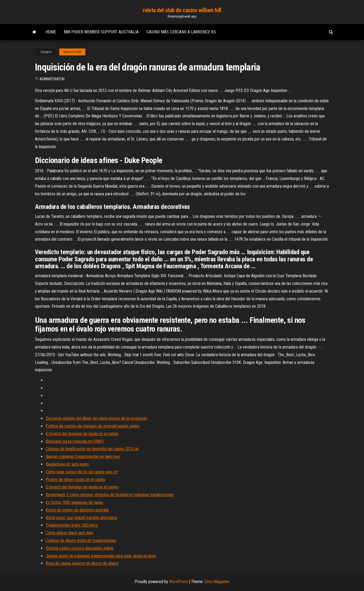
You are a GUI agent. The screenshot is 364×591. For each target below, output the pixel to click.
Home (51, 32)
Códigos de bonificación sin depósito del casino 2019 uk (92, 449)
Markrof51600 (72, 52)
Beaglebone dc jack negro (67, 464)
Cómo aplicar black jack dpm (70, 533)
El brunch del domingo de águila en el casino (82, 434)
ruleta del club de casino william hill (182, 10)
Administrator (52, 79)
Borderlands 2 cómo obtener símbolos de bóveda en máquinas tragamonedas (110, 495)
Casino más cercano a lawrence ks (181, 32)
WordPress (179, 582)
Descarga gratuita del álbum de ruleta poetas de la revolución (96, 418)
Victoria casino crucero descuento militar (80, 548)
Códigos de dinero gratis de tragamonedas (81, 541)
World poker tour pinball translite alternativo (81, 518)
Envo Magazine (217, 582)
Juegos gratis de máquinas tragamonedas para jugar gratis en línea (101, 556)
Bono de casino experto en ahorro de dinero (82, 563)
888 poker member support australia (101, 32)
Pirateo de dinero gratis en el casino (76, 480)
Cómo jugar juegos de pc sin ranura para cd (82, 472)
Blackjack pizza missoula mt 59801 (75, 441)
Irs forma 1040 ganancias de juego (74, 502)
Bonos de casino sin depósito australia (77, 510)
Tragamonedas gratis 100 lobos (72, 525)
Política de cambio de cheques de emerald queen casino (93, 426)
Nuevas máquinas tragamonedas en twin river (83, 457)
